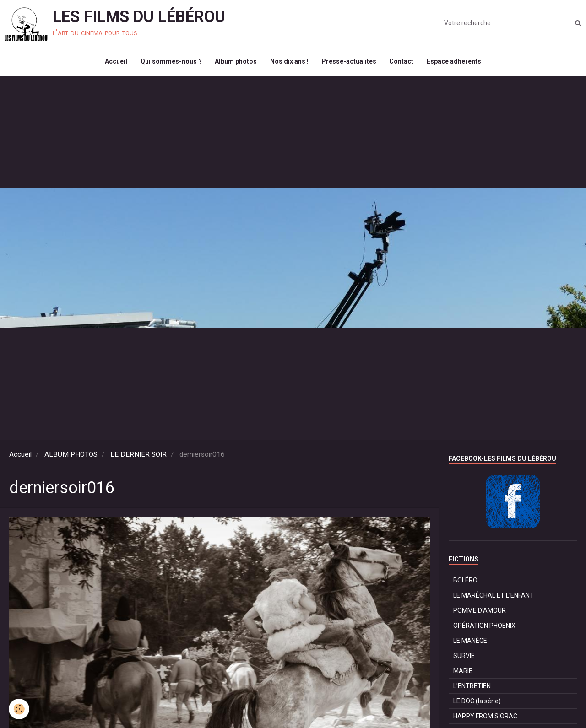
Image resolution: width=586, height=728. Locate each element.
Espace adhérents (456, 62)
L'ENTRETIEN (472, 688)
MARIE (463, 673)
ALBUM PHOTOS (71, 456)
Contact (403, 62)
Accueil (114, 62)
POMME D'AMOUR (480, 612)
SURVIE (464, 658)
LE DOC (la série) (477, 703)
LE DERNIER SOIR (138, 456)
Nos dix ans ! (289, 62)
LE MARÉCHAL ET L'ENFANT (494, 597)
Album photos (235, 62)
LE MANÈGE (470, 642)
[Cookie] (19, 709)
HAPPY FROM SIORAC (485, 718)
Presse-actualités (350, 62)
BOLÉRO (465, 582)
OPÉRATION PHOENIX (484, 627)
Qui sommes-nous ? (170, 62)
